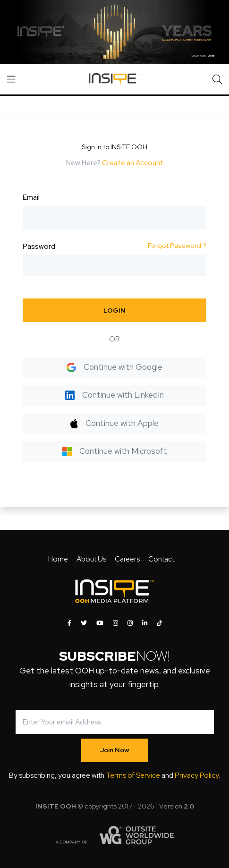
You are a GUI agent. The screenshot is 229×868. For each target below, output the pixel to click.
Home (58, 559)
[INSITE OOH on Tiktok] (159, 623)
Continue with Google (114, 367)
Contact (161, 559)
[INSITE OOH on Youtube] (100, 623)
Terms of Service (133, 775)
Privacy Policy (197, 775)
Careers (127, 559)
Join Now (115, 750)
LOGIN (114, 310)
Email (31, 197)
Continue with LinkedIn (114, 395)
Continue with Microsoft (115, 451)
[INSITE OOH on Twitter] (84, 623)
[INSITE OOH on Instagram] (115, 623)
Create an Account (133, 163)
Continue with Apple (114, 423)
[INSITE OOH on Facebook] (69, 623)
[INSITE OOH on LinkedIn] (145, 623)
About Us (91, 559)
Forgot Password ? (177, 246)
